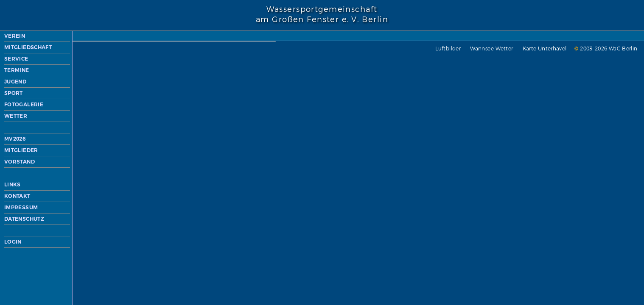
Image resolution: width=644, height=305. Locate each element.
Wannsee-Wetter (337, 236)
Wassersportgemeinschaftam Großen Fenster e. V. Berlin (322, 14)
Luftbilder (294, 236)
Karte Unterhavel (390, 236)
